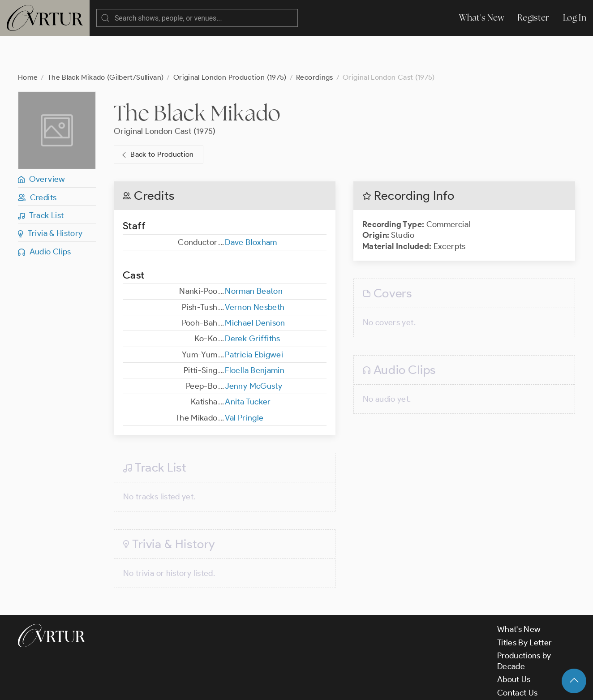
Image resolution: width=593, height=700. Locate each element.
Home (28, 41)
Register (533, 18)
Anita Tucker (248, 366)
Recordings (315, 41)
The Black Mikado (197, 77)
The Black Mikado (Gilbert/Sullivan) (106, 41)
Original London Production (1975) (230, 41)
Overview (42, 143)
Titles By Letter (525, 607)
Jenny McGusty (254, 350)
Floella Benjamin (255, 335)
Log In (575, 18)
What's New (481, 18)
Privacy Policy (229, 686)
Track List (41, 180)
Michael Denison (255, 287)
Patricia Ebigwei (254, 319)
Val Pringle (244, 382)
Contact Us (518, 657)
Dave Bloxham (251, 206)
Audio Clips (45, 216)
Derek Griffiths (252, 303)
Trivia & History (50, 198)
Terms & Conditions (162, 686)
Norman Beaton (254, 255)
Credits (37, 162)
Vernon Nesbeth (255, 271)
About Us (514, 644)
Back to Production (157, 119)
